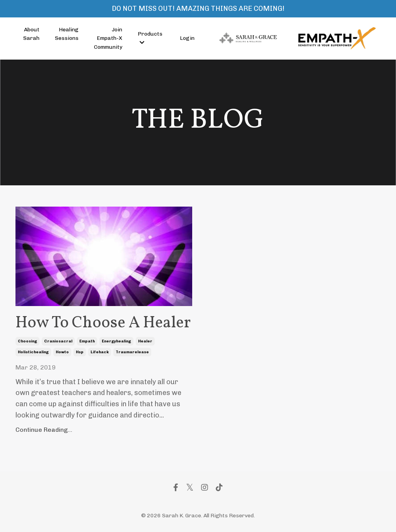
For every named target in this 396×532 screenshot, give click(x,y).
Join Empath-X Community (108, 38)
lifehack (100, 352)
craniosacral (58, 341)
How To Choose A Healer (103, 323)
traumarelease (132, 352)
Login (187, 38)
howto (62, 352)
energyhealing (116, 341)
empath (87, 341)
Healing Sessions (67, 34)
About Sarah (31, 34)
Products (150, 38)
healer (145, 341)
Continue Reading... (44, 430)
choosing (27, 341)
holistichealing (33, 352)
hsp (80, 352)
